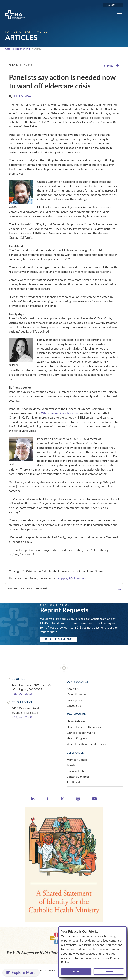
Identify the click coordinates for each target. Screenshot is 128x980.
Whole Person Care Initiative (60, 413)
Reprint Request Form (59, 639)
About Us (73, 689)
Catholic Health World (18, 49)
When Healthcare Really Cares (86, 744)
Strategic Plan (75, 700)
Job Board (73, 782)
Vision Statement (77, 694)
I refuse (109, 971)
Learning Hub (75, 771)
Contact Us (74, 706)
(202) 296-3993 (22, 694)
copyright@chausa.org (72, 578)
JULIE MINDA (22, 96)
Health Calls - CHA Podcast (84, 727)
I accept (76, 971)
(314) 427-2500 (22, 717)
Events (71, 765)
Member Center (77, 760)
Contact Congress (78, 777)
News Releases (76, 721)
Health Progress (77, 738)
